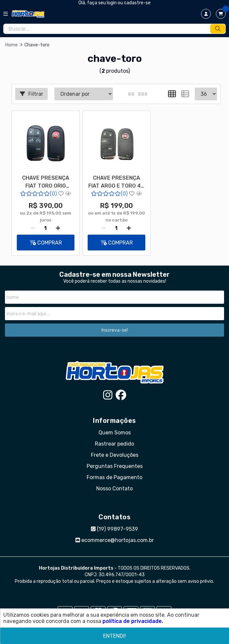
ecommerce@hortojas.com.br (115, 540)
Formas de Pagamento (114, 477)
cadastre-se (137, 3)
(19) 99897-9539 (114, 529)
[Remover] (33, 228)
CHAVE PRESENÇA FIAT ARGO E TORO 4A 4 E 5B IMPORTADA (116, 183)
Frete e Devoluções (115, 455)
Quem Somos (115, 433)
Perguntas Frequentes (115, 466)
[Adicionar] (58, 228)
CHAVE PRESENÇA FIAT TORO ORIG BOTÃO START (46, 183)
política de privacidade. (133, 621)
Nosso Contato (114, 489)
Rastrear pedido (114, 444)
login (112, 3)
